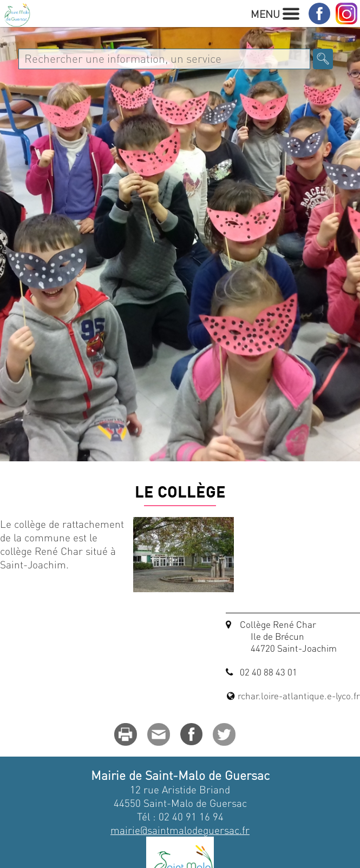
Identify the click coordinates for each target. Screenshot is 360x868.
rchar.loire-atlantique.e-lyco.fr (299, 695)
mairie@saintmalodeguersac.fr (180, 830)
